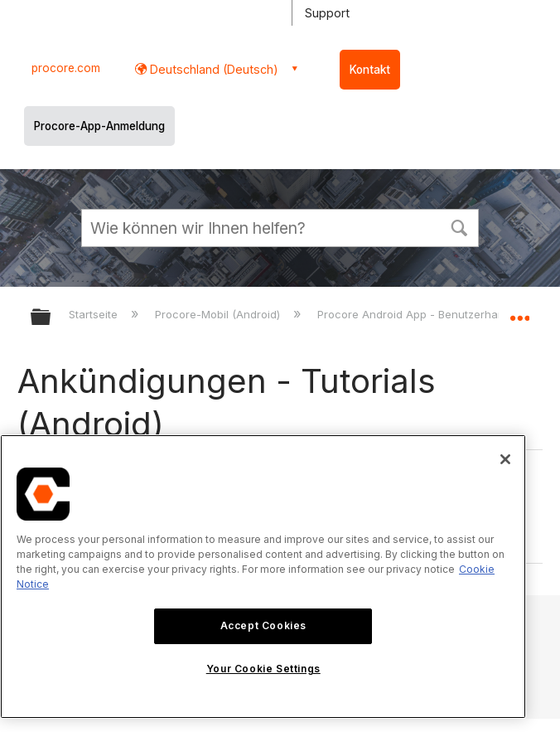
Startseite (95, 314)
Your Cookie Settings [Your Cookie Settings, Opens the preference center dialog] (263, 669)
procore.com (66, 68)
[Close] (505, 459)
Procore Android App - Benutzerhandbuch (429, 314)
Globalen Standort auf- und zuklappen (519, 312)
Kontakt (370, 70)
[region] (263, 577)
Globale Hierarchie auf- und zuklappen (51, 318)
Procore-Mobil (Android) (219, 314)
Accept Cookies (263, 625)
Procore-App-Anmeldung (99, 126)
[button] (459, 226)
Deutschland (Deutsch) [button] (212, 69)
